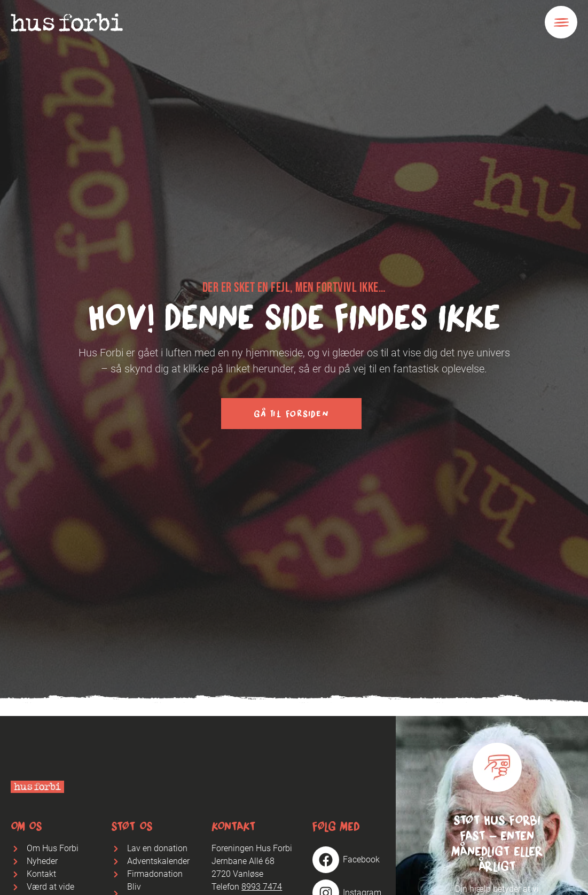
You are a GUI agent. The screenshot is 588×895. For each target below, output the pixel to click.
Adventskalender (158, 861)
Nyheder (42, 861)
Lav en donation (157, 848)
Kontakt (41, 874)
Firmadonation (155, 874)
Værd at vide (50, 887)
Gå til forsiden (291, 414)
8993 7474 (262, 887)
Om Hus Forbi (53, 848)
